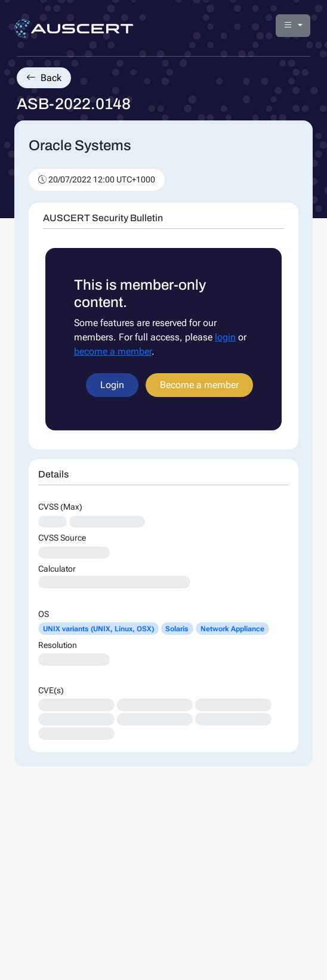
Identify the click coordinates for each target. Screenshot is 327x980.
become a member (113, 351)
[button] (293, 26)
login (225, 337)
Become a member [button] (199, 385)
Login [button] (112, 385)
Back (44, 78)
